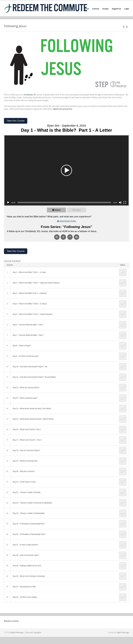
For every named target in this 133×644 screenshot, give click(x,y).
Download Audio (68, 221)
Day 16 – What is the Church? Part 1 (27, 429)
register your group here (62, 109)
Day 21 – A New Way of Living (24, 482)
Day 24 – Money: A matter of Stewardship (29, 513)
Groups (106, 9)
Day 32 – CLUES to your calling (25, 597)
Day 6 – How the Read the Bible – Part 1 (28, 325)
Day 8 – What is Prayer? (22, 346)
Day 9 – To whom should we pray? (26, 356)
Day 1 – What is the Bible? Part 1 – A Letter (29, 272)
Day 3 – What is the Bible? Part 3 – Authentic (30, 293)
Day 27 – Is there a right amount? (25, 545)
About (86, 9)
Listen (78, 210)
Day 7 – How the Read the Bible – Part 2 (28, 335)
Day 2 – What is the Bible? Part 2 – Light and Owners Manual (36, 283)
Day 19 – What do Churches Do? (25, 461)
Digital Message (123, 632)
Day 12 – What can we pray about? (26, 388)
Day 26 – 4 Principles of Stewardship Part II (29, 534)
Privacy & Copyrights (33, 632)
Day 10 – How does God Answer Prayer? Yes (30, 367)
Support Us (116, 9)
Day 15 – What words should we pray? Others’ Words (33, 419)
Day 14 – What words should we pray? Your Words (32, 409)
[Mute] (120, 202)
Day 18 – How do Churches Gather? (26, 450)
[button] (66, 170)
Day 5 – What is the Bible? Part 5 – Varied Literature (33, 314)
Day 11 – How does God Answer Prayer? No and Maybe (34, 377)
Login (127, 9)
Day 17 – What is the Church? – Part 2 (27, 440)
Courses (96, 9)
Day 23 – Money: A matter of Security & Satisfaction (32, 503)
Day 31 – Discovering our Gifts (24, 587)
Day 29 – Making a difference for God (27, 566)
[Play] (8, 202)
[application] (66, 170)
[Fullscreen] (125, 202)
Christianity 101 (30, 95)
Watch (58, 210)
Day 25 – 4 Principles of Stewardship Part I (29, 524)
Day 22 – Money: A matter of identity (27, 492)
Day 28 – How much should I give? (26, 555)
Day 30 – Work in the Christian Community (29, 576)
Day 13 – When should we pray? (25, 398)
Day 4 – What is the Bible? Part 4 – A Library (30, 304)
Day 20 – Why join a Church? (24, 471)
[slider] (64, 202)
